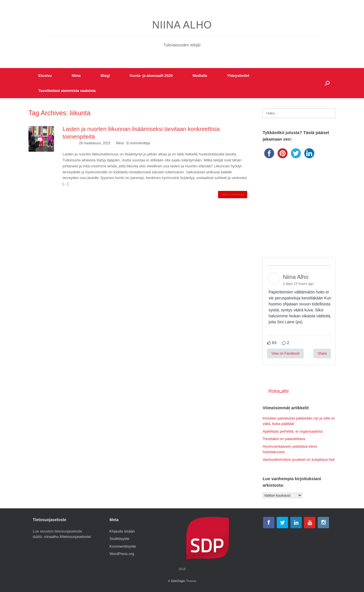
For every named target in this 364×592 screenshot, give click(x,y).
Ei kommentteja (138, 143)
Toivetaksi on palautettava (284, 439)
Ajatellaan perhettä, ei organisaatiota (292, 431)
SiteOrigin (178, 581)
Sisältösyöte (119, 539)
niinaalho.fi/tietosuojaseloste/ (67, 537)
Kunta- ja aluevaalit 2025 (151, 76)
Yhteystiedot (238, 76)
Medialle (200, 76)
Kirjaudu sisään (122, 531)
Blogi (105, 76)
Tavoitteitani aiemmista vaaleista (67, 91)
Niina (76, 76)
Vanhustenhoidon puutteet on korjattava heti (298, 460)
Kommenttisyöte (123, 546)
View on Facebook (285, 353)
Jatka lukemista (233, 194)
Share (322, 353)
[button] (327, 83)
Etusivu (45, 76)
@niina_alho (278, 391)
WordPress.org (122, 554)
